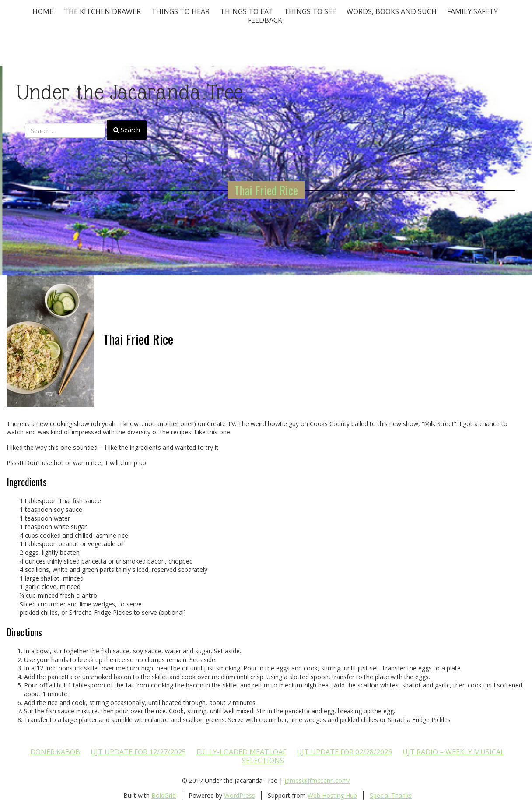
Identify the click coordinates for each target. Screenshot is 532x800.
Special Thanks (391, 795)
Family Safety (472, 11)
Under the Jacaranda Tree (130, 92)
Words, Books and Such (392, 11)
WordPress (240, 795)
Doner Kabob (55, 752)
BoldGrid (164, 795)
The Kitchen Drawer (102, 11)
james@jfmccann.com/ (317, 781)
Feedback (265, 20)
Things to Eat (247, 11)
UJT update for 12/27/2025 (138, 752)
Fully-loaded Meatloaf (241, 752)
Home (43, 11)
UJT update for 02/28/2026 (344, 752)
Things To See (310, 11)
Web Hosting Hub (332, 795)
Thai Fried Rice (266, 190)
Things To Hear (180, 11)
